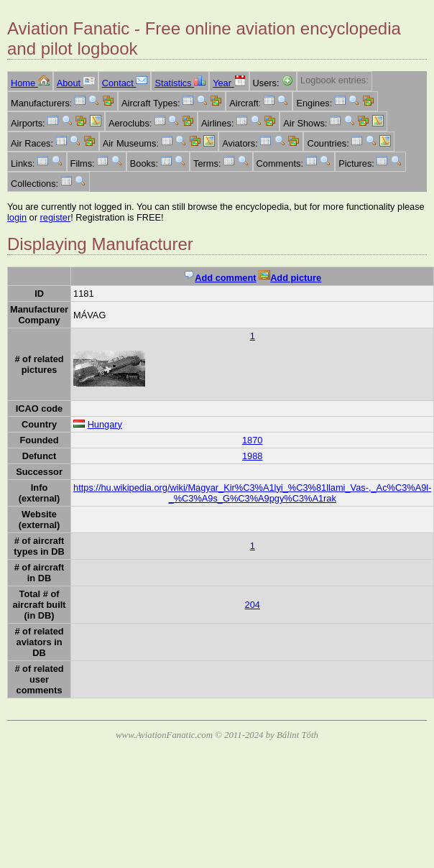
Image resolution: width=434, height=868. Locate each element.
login (17, 217)
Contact (125, 83)
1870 (252, 440)
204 (253, 605)
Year (229, 83)
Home (30, 83)
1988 (252, 456)
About (76, 83)
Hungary (105, 424)
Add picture (290, 278)
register (56, 217)
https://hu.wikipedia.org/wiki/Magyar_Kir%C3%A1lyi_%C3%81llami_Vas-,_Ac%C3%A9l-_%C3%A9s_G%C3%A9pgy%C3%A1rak (252, 493)
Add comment (220, 278)
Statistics (180, 83)
